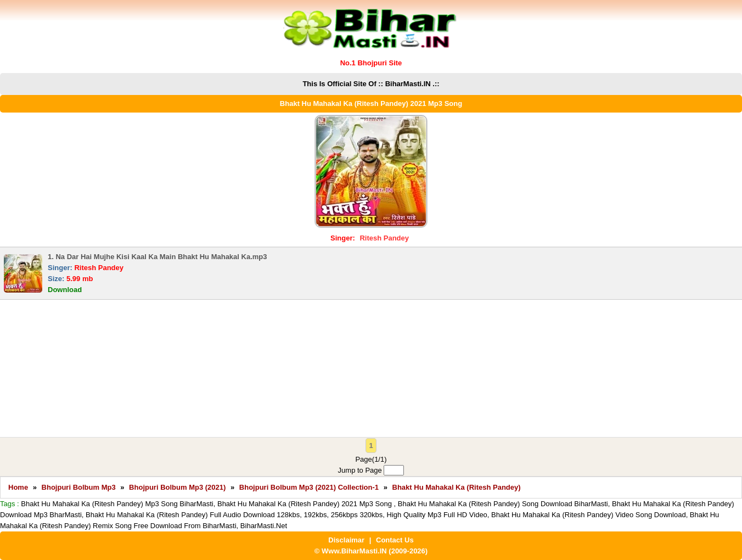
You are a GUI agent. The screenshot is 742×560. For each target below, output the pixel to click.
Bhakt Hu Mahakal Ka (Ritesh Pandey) (457, 487)
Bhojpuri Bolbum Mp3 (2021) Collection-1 (309, 487)
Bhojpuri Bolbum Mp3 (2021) (177, 487)
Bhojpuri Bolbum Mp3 (79, 487)
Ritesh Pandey (384, 238)
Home (18, 487)
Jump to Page (371, 470)
